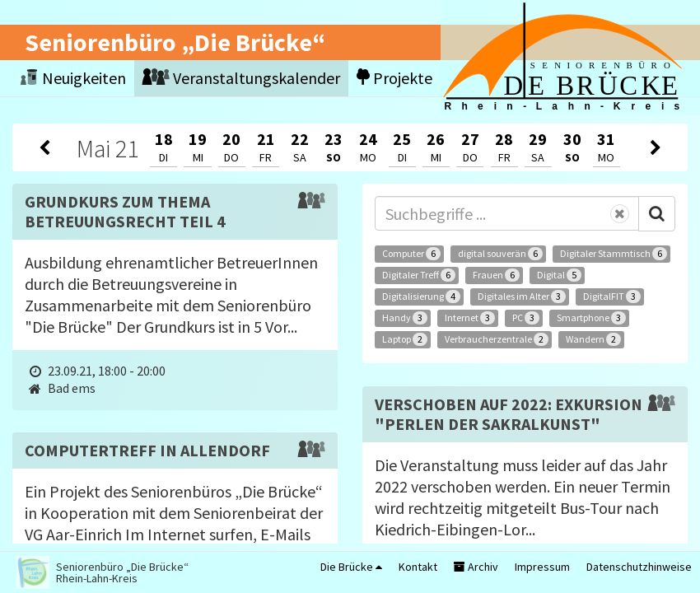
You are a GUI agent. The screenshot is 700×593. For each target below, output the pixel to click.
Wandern (593, 339)
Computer (411, 254)
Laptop (405, 339)
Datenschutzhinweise (639, 567)
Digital (559, 275)
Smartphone (591, 318)
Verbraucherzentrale (497, 339)
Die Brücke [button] (351, 567)
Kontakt (418, 567)
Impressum (542, 567)
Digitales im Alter (522, 296)
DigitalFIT (612, 296)
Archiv (476, 567)
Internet (470, 318)
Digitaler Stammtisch (614, 254)
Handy (405, 318)
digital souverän (500, 254)
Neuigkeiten (73, 78)
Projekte (394, 78)
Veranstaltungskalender (241, 78)
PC (526, 318)
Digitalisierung (421, 296)
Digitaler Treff (419, 275)
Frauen (496, 275)
